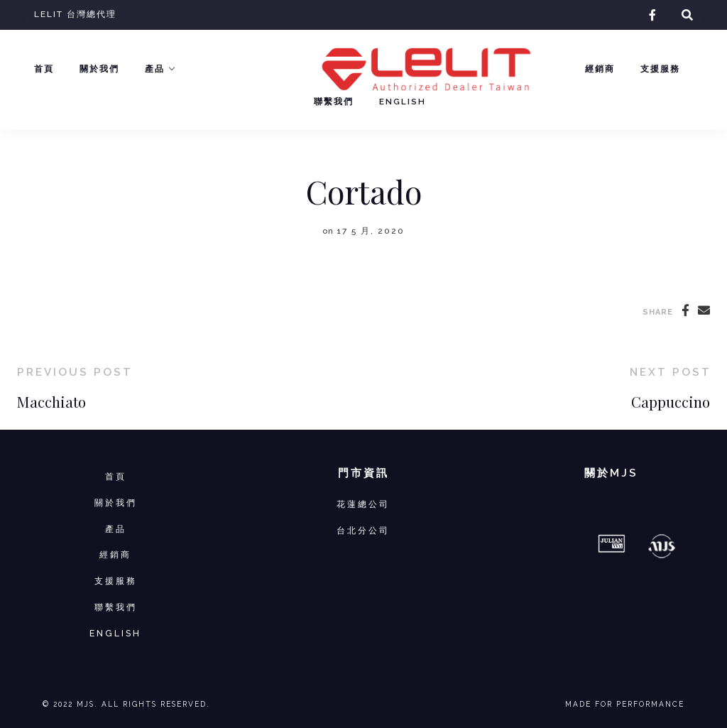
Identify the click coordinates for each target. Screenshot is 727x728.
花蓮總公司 (363, 504)
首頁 (44, 69)
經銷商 (600, 69)
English (403, 102)
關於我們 (99, 69)
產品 (155, 69)
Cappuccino (671, 402)
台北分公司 (363, 530)
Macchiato (51, 402)
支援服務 (660, 69)
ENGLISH (115, 633)
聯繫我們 (334, 102)
